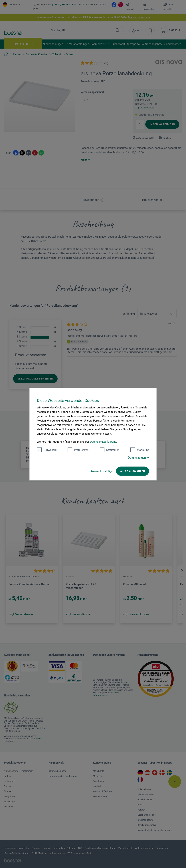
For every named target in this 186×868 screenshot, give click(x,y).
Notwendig (47, 450)
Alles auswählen (133, 471)
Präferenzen (78, 450)
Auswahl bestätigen (102, 471)
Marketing (140, 450)
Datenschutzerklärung (103, 442)
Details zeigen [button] (139, 457)
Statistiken (110, 450)
